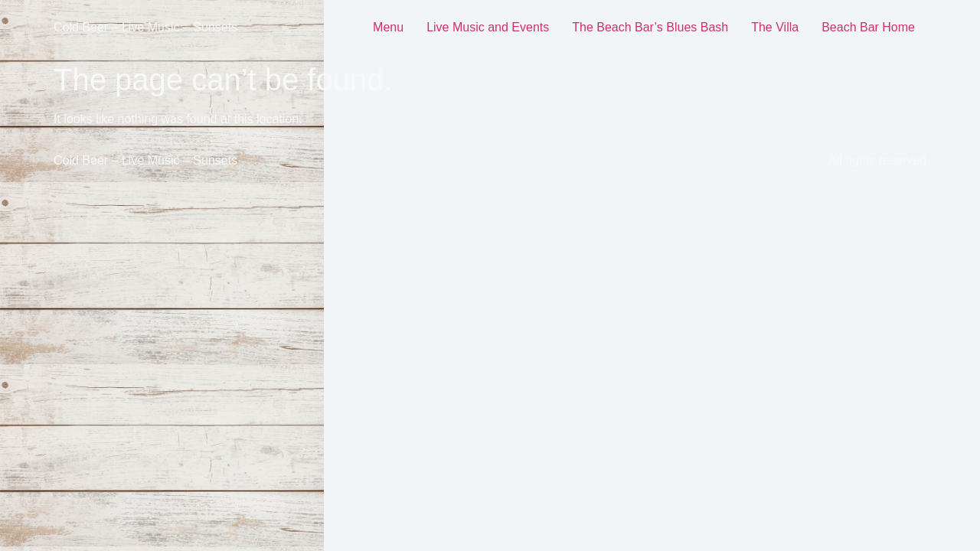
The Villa (775, 27)
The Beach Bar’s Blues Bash (650, 27)
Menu (388, 27)
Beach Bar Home (868, 27)
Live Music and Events (488, 27)
